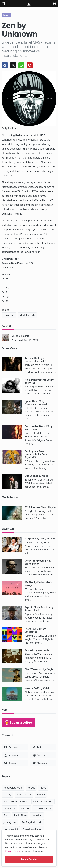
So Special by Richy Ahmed (40, 539)
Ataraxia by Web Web (37, 650)
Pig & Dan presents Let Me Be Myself (40, 381)
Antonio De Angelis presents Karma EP (35, 360)
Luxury (7, 795)
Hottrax (25, 808)
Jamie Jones (10, 822)
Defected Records (43, 802)
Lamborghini (11, 829)
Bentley (41, 795)
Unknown (9, 315)
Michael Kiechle (20, 336)
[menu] (4, 3)
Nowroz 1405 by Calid (37, 688)
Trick (6, 815)
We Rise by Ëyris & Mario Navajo (38, 584)
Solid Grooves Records (16, 802)
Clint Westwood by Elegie (39, 669)
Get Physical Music (32, 822)
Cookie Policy (13, 851)
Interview (37, 815)
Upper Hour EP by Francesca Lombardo (36, 403)
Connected (10, 808)
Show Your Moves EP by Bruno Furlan (38, 562)
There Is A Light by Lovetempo (35, 630)
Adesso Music (24, 795)
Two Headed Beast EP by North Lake (38, 428)
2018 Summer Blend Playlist (40, 507)
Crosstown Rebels (33, 829)
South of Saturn (43, 808)
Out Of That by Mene (36, 476)
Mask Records (27, 315)
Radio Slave (20, 815)
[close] (54, 832)
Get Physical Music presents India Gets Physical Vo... (36, 454)
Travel (43, 788)
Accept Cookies (29, 859)
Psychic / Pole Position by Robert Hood (39, 609)
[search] (54, 3)
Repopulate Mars (13, 788)
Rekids (31, 788)
